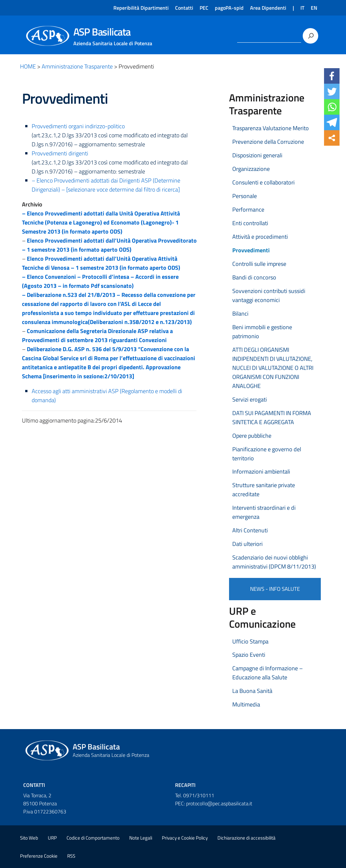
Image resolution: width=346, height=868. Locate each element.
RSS (71, 856)
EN (314, 8)
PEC (204, 8)
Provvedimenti (251, 250)
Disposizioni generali (257, 155)
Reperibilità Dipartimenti (141, 8)
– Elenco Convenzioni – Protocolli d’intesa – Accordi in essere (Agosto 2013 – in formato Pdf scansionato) (100, 281)
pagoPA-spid (229, 8)
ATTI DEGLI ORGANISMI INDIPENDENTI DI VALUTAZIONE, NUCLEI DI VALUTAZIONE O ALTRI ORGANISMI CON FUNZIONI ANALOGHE (273, 368)
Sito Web (29, 838)
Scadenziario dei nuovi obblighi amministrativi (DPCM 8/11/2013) (274, 562)
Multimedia (246, 704)
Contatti (184, 8)
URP (52, 838)
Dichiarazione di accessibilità (246, 838)
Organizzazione (251, 169)
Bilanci (240, 314)
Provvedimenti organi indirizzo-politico (78, 126)
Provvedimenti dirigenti (60, 153)
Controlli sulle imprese (259, 264)
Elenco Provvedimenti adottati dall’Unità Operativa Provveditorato (112, 241)
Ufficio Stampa (250, 641)
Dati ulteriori (247, 544)
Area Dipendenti (268, 8)
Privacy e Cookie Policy (185, 838)
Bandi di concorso (254, 277)
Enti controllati (250, 223)
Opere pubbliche (252, 436)
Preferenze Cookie (39, 856)
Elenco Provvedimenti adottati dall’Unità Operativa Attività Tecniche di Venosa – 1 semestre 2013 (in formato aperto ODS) (101, 263)
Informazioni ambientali (261, 471)
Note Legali (141, 838)
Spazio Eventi (249, 655)
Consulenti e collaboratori (263, 182)
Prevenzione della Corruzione (268, 142)
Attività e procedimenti (260, 237)
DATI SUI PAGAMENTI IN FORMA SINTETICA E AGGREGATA (272, 418)
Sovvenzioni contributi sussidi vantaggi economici (269, 295)
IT (302, 8)
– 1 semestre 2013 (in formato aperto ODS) (77, 250)
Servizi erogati (250, 399)
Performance (248, 209)
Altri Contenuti (250, 530)
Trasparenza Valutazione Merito (271, 128)
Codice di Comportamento (93, 838)
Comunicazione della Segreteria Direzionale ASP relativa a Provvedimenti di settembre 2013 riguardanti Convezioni (97, 335)
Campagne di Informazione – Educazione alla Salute (267, 673)
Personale (245, 196)
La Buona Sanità (252, 691)
